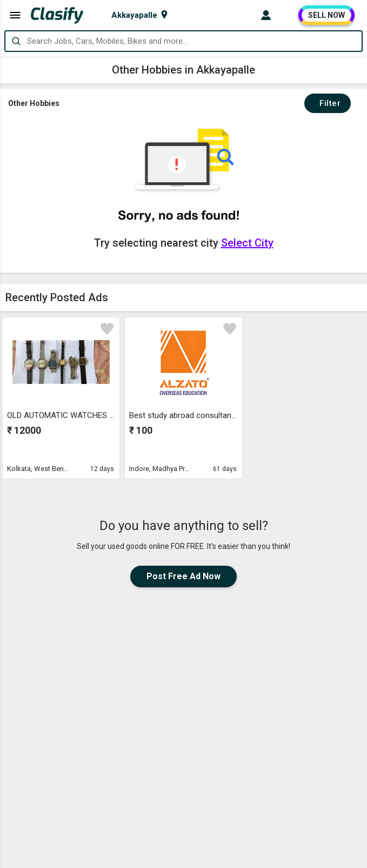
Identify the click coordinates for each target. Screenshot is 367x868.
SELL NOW (326, 15)
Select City (247, 243)
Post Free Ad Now (183, 576)
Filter (328, 103)
